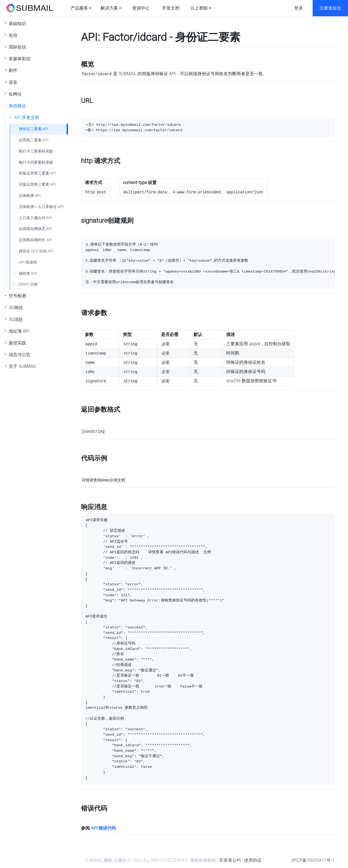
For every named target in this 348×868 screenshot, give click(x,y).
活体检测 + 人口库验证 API (41, 207)
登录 (299, 8)
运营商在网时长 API (35, 240)
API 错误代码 (103, 828)
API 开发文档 (27, 117)
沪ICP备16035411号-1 (313, 860)
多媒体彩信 (20, 59)
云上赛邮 (199, 8)
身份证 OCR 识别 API (36, 251)
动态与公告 (20, 355)
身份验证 (17, 106)
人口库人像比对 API (35, 218)
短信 (13, 35)
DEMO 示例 (28, 284)
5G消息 (16, 320)
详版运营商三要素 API (37, 184)
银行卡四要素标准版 (36, 162)
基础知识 (17, 24)
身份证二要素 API (34, 129)
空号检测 (17, 296)
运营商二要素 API (34, 140)
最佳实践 (17, 343)
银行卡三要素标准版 (36, 151)
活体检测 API (30, 196)
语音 (13, 82)
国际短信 (17, 47)
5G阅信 (16, 308)
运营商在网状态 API (35, 229)
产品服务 (79, 8)
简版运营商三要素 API (37, 173)
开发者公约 (230, 860)
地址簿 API (19, 331)
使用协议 (253, 860)
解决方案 (109, 8)
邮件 (13, 70)
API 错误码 (28, 262)
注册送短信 (330, 8)
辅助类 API (28, 273)
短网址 (15, 94)
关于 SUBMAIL (23, 366)
